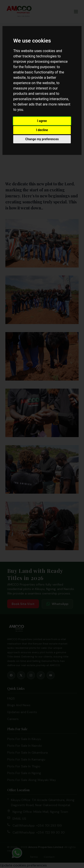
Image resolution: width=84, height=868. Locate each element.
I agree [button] (42, 121)
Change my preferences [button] (42, 139)
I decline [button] (42, 130)
